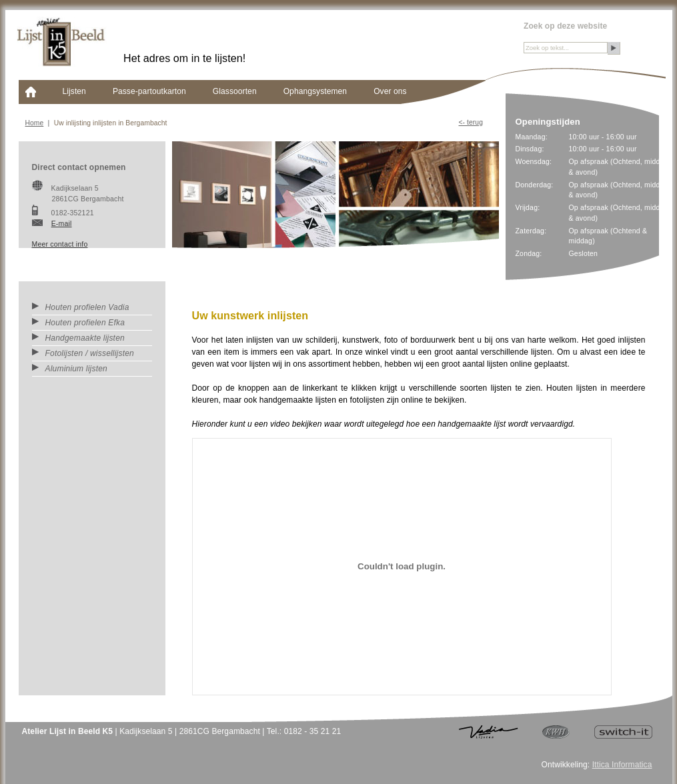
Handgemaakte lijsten (78, 338)
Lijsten (74, 91)
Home (35, 123)
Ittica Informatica (622, 765)
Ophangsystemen (315, 91)
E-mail (62, 223)
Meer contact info (60, 244)
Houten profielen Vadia (81, 307)
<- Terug (471, 122)
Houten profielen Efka (79, 323)
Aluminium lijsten (70, 369)
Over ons (390, 91)
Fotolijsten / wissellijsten (83, 353)
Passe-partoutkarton (149, 91)
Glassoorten (235, 91)
